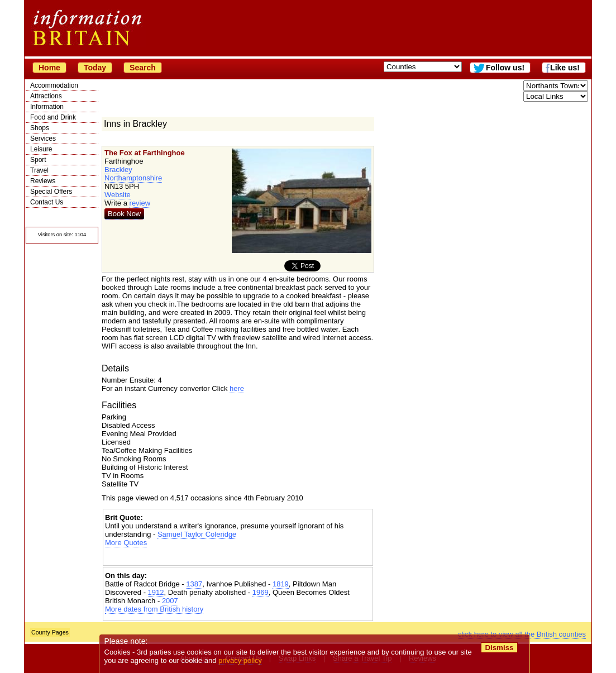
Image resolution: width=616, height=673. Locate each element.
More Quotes (126, 543)
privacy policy (240, 660)
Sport (38, 160)
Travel (39, 170)
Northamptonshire (133, 178)
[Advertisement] (238, 557)
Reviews (43, 181)
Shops (40, 128)
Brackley (118, 170)
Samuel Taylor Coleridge (197, 534)
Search (143, 68)
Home (49, 68)
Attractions (46, 96)
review (140, 203)
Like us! (565, 68)
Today (95, 68)
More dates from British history (154, 609)
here (237, 388)
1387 (194, 584)
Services (43, 139)
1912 (156, 592)
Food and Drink (53, 117)
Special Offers (51, 192)
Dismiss (499, 648)
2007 (170, 601)
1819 (281, 584)
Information (47, 107)
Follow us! (505, 68)
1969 (261, 592)
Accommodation (54, 85)
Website (118, 195)
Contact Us (47, 202)
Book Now (124, 214)
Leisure (41, 149)
